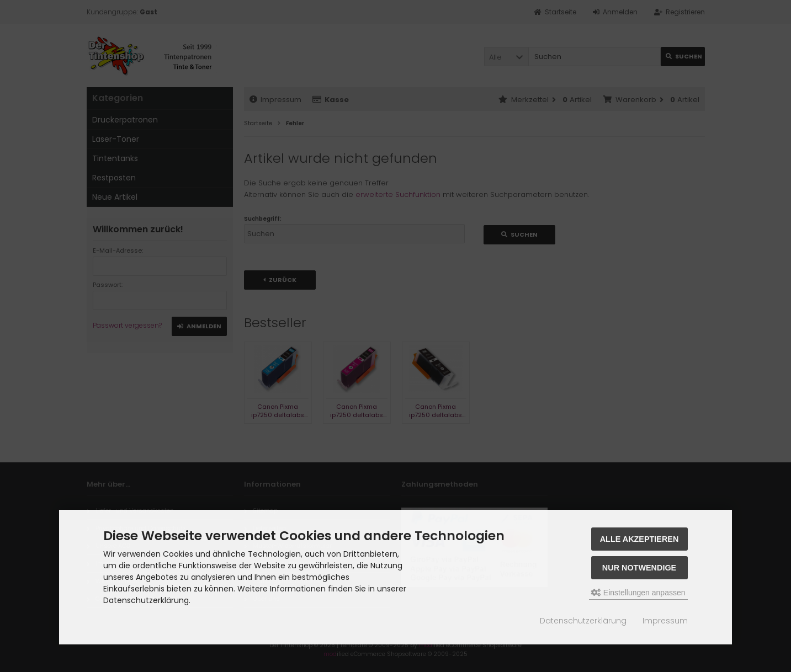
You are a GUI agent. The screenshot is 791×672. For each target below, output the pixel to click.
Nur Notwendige (639, 568)
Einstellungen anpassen (638, 593)
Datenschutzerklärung (583, 621)
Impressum (665, 621)
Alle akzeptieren (639, 539)
